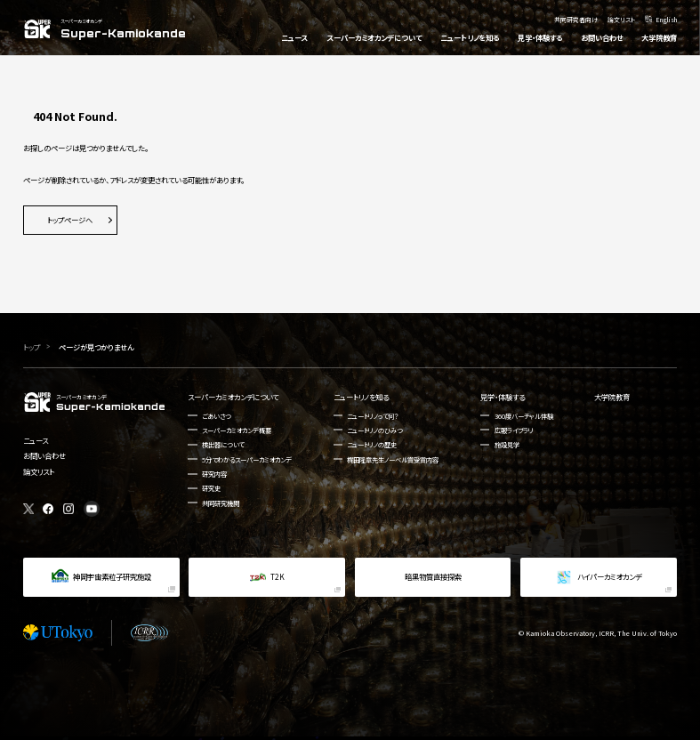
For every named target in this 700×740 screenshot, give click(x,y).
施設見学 (507, 444)
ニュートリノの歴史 (372, 444)
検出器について (223, 444)
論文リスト (621, 19)
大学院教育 (612, 397)
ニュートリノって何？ (373, 416)
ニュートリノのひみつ (375, 430)
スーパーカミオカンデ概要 (237, 430)
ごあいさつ (217, 416)
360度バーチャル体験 (524, 416)
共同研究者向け (576, 19)
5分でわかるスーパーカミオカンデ (247, 459)
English (666, 19)
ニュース (36, 440)
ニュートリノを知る (361, 397)
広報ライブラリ (514, 430)
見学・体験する (503, 397)
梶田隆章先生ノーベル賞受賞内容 (393, 459)
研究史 (211, 488)
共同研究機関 (221, 503)
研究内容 (214, 474)
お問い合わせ (44, 455)
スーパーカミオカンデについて (233, 397)
